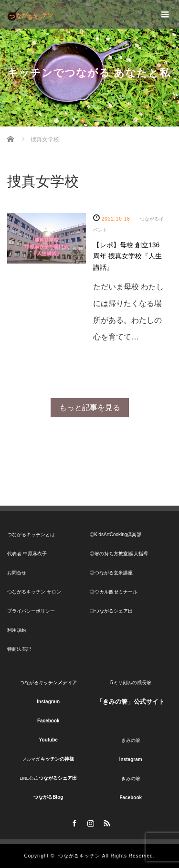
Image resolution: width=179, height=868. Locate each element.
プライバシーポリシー (31, 611)
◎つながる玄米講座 (111, 573)
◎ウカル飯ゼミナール (114, 592)
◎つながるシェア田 (111, 611)
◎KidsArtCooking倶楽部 (116, 535)
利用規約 (17, 630)
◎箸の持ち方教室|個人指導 (119, 554)
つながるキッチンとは (31, 535)
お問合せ (17, 573)
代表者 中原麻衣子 (27, 554)
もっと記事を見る (90, 408)
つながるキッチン (79, 856)
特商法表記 (19, 649)
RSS (106, 822)
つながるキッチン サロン (34, 592)
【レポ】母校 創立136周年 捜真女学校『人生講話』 (127, 256)
